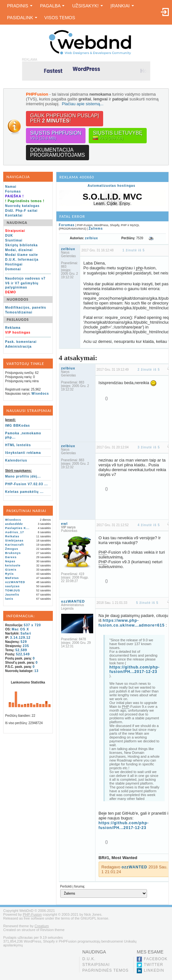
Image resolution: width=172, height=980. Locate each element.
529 (24, 642)
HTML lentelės (18, 445)
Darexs (11, 557)
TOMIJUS (13, 590)
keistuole (13, 565)
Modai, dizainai (19, 250)
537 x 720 (32, 625)
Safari (26, 633)
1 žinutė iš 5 (134, 250)
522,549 (23, 654)
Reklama (13, 328)
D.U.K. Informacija (22, 260)
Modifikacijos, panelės (26, 308)
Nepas (10, 561)
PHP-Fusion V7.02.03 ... (27, 484)
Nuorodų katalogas (22, 206)
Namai (11, 187)
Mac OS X (20, 629)
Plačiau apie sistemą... (83, 104)
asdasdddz (14, 524)
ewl (65, 524)
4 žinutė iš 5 (149, 525)
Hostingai (14, 264)
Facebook (156, 959)
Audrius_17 (15, 532)
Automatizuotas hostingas (111, 186)
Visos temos (60, 18)
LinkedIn (154, 970)
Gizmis (11, 570)
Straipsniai (96, 965)
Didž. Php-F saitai (21, 211)
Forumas (13, 191)
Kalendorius (16, 460)
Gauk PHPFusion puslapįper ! (65, 118)
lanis (9, 599)
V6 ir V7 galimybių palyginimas (22, 285)
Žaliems (96, 229)
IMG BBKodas (18, 426)
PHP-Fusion (32, 914)
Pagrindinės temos (106, 970)
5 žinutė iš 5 (147, 603)
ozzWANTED (15, 582)
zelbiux (91, 238)
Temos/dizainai (19, 312)
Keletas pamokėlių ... (24, 492)
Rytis (9, 574)
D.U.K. (89, 959)
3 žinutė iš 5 (149, 447)
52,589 (21, 650)
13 (36, 671)
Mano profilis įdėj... (23, 476)
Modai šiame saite (22, 255)
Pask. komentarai (21, 342)
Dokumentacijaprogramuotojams (57, 152)
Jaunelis (12, 595)
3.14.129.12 (20, 638)
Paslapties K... (17, 528)
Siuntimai (14, 240)
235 (26, 646)
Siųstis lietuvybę (118, 135)
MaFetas (12, 578)
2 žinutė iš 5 (149, 370)
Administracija (18, 347)
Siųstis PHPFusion (56, 135)
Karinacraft (15, 545)
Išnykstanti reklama (23, 453)
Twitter (153, 965)
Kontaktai (14, 215)
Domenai (13, 269)
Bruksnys (13, 553)
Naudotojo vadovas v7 (25, 278)
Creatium (42, 926)
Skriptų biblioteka (21, 245)
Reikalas (12, 536)
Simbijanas (14, 541)
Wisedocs (40, 394)
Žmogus (12, 549)
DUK (9, 236)
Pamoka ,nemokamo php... (23, 435)
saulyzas (12, 586)
